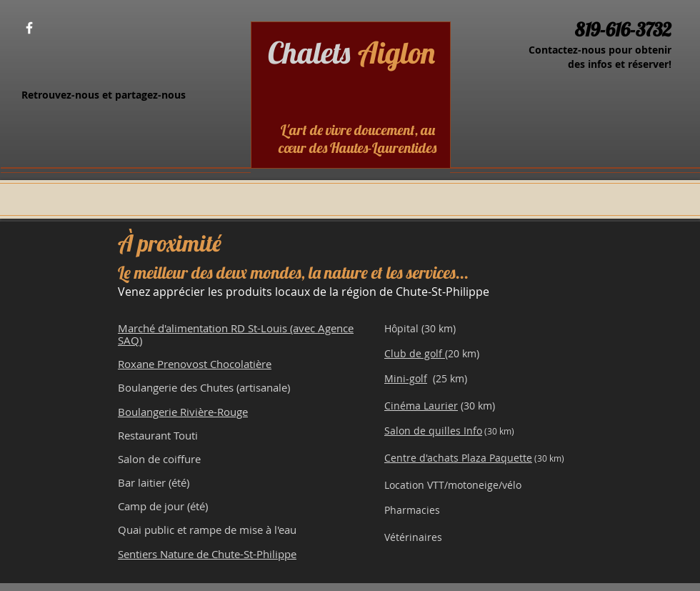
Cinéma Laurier (421, 406)
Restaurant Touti (158, 435)
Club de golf (415, 353)
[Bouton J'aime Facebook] (70, 29)
